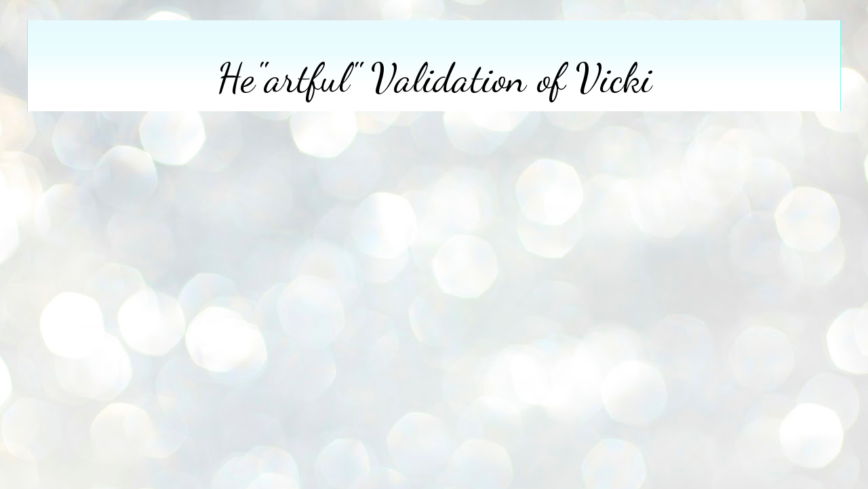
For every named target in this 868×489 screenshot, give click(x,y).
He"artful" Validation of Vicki (434, 78)
